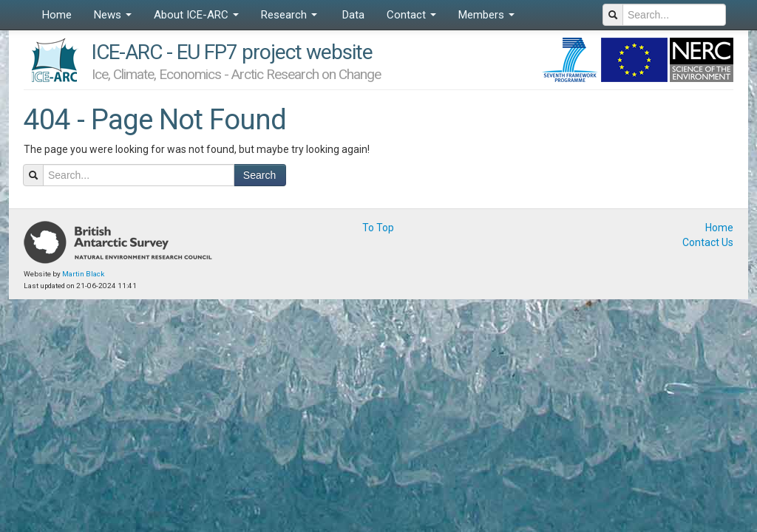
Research (289, 15)
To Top (378, 228)
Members (486, 15)
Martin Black (83, 274)
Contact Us (708, 242)
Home (57, 15)
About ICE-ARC (196, 15)
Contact (411, 15)
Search (259, 175)
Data (352, 15)
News (113, 15)
